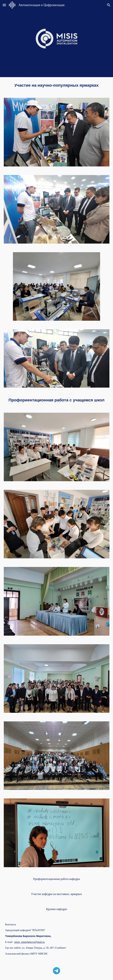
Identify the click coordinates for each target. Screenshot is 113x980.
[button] (4, 5)
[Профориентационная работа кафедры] (56, 879)
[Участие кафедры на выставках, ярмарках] (56, 894)
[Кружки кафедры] (56, 909)
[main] (57, 85)
